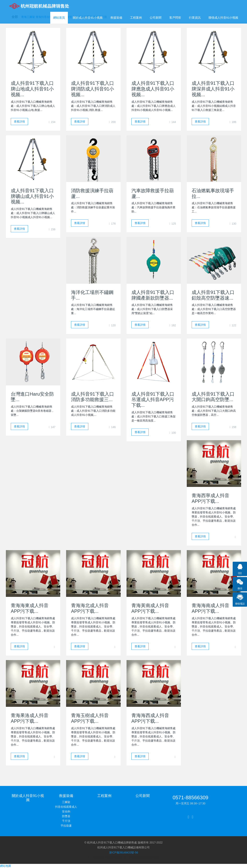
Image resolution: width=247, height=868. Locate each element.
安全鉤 (66, 811)
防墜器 (66, 816)
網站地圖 (5, 866)
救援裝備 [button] (116, 18)
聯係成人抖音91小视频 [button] (223, 18)
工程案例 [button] (136, 18)
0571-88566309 (190, 798)
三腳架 (66, 802)
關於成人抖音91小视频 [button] (88, 18)
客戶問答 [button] (175, 18)
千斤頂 (66, 821)
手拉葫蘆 (66, 826)
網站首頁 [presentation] (59, 18)
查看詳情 (19, 122)
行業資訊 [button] (195, 18)
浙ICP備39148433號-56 (124, 852)
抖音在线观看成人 (66, 807)
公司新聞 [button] (156, 18)
